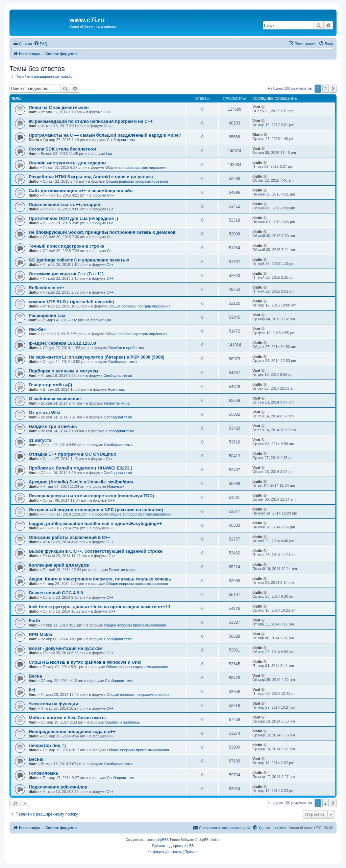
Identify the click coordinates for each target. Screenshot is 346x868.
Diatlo (34, 140)
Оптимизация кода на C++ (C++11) (66, 274)
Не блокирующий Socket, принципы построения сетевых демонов (102, 232)
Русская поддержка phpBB (173, 846)
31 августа (40, 440)
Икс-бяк (37, 329)
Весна (35, 676)
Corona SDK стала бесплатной (62, 149)
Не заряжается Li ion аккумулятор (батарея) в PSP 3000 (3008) (97, 357)
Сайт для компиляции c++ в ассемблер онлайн (81, 191)
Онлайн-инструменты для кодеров (67, 163)
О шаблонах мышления (55, 399)
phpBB (162, 840)
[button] (333, 89)
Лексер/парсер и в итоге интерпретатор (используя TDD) (91, 496)
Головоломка (43, 773)
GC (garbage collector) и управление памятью (79, 260)
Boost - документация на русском (66, 648)
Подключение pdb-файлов (58, 787)
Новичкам (116, 389)
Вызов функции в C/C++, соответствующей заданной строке (96, 551)
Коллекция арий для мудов (59, 565)
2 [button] (326, 89)
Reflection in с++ (47, 288)
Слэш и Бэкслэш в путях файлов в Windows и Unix (85, 662)
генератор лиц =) (47, 745)
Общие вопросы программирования (137, 167)
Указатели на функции (53, 704)
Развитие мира (117, 403)
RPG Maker (41, 634)
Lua (109, 154)
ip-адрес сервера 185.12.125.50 (62, 343)
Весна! (36, 759)
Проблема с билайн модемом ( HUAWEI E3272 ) (81, 468)
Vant (33, 112)
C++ (107, 112)
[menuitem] (41, 44)
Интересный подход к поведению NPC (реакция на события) (96, 510)
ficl (32, 690)
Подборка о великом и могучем (64, 371)
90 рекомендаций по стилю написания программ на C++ (91, 121)
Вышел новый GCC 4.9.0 (56, 593)
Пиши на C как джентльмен (59, 107)
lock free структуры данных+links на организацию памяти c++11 (100, 607)
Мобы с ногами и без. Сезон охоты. (68, 718)
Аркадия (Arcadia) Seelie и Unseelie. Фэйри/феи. (81, 482)
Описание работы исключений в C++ (70, 537)
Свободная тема (121, 140)
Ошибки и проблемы (126, 348)
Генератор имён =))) (51, 385)
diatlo (34, 167)
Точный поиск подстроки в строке (66, 246)
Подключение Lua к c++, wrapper (65, 204)
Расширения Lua (47, 315)
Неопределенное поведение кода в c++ (72, 732)
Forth (34, 621)
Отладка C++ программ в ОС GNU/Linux (72, 454)
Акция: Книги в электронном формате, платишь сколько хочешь (100, 579)
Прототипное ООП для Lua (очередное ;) (73, 218)
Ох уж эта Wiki (44, 413)
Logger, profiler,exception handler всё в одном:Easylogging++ (95, 523)
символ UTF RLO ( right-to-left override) (71, 302)
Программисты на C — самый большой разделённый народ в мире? (105, 135)
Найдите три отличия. (53, 426)
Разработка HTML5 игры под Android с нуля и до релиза (91, 177)
